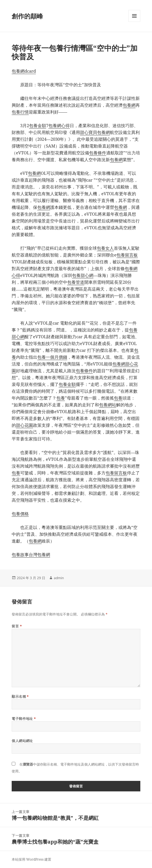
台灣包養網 (39, 554)
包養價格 (20, 514)
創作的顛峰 (27, 16)
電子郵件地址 (24, 719)
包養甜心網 (83, 275)
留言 (17, 626)
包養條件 (98, 153)
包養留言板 (127, 255)
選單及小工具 (134, 22)
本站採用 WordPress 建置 (31, 859)
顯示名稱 (20, 696)
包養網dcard (24, 71)
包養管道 (76, 282)
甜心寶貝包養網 (95, 132)
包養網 (129, 105)
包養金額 (38, 125)
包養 (61, 398)
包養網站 (108, 405)
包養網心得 (59, 125)
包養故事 (20, 554)
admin (59, 578)
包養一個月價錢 (52, 357)
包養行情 (20, 112)
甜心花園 (24, 425)
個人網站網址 (22, 741)
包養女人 (105, 248)
